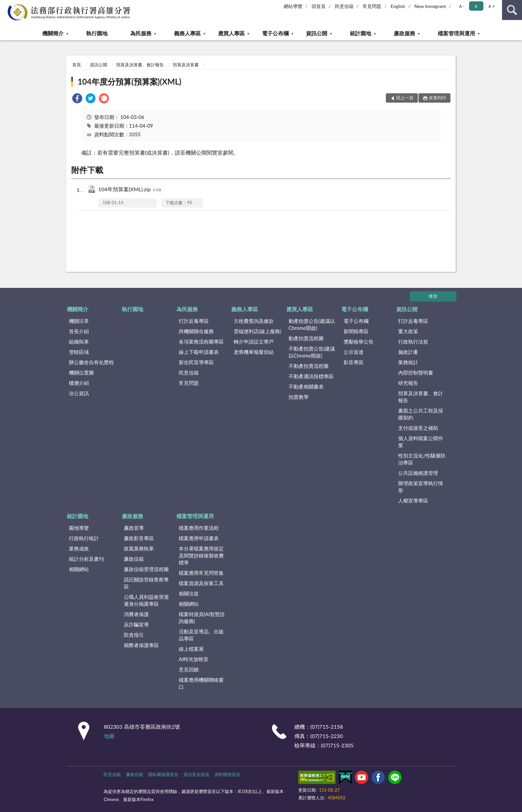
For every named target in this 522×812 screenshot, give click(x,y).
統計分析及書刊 (86, 559)
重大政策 (408, 331)
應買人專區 (231, 33)
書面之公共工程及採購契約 (421, 414)
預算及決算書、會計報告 (140, 65)
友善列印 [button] (437, 98)
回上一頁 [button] (405, 98)
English (398, 6)
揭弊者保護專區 (141, 645)
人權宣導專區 (413, 500)
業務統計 (408, 362)
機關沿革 (79, 321)
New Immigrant (430, 6)
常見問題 (372, 6)
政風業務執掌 (139, 548)
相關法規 (189, 593)
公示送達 (354, 352)
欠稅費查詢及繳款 (254, 321)
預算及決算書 (186, 65)
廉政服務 (404, 33)
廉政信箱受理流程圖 (146, 569)
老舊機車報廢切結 (254, 352)
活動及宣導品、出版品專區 (201, 635)
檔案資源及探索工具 (201, 583)
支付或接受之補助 (418, 428)
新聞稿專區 (356, 331)
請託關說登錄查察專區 (146, 583)
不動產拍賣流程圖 (309, 366)
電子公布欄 (275, 33)
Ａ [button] (476, 6)
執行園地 (97, 33)
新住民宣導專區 (196, 362)
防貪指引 (134, 635)
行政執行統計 (84, 538)
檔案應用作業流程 (199, 528)
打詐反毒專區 (194, 321)
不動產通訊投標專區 (311, 376)
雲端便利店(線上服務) (258, 331)
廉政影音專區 (139, 538)
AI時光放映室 (194, 659)
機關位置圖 (81, 373)
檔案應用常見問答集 (201, 573)
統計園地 (361, 33)
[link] (77, 99)
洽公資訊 (79, 393)
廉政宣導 (134, 528)
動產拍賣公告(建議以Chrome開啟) (312, 324)
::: (5, 5)
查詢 (512, 10)
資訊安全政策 (196, 774)
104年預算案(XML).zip (130, 190)
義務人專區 (187, 33)
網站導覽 (293, 6)
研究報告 (408, 383)
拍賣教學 (299, 397)
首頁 (77, 65)
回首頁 (319, 6)
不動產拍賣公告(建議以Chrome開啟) (312, 352)
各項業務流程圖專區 (201, 342)
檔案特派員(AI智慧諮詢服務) (202, 618)
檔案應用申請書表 (199, 538)
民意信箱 (344, 6)
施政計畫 (408, 352)
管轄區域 (79, 352)
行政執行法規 (413, 342)
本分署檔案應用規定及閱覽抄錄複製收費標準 (201, 555)
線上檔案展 (191, 649)
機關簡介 (53, 33)
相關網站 (79, 569)
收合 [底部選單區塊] (433, 296)
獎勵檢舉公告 (359, 342)
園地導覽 (79, 528)
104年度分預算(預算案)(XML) (129, 81)
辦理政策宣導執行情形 (421, 487)
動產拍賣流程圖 (306, 338)
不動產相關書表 (306, 387)
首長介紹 (79, 331)
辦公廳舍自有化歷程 (91, 362)
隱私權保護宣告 (163, 774)
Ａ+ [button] (491, 6)
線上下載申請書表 (199, 352)
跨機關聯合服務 (196, 331)
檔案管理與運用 (456, 33)
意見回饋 (189, 669)
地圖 (109, 736)
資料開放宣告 (227, 774)
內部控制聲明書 (416, 373)
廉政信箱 (134, 559)
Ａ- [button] (461, 6)
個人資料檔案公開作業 (421, 442)
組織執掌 (79, 342)
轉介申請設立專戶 (254, 342)
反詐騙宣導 (136, 624)
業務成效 (79, 548)
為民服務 (141, 33)
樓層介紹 (79, 383)
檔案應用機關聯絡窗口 (201, 683)
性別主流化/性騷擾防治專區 (422, 459)
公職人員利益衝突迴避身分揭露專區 (146, 600)
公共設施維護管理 (418, 473)
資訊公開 (317, 33)
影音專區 (354, 362)
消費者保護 (136, 614)
